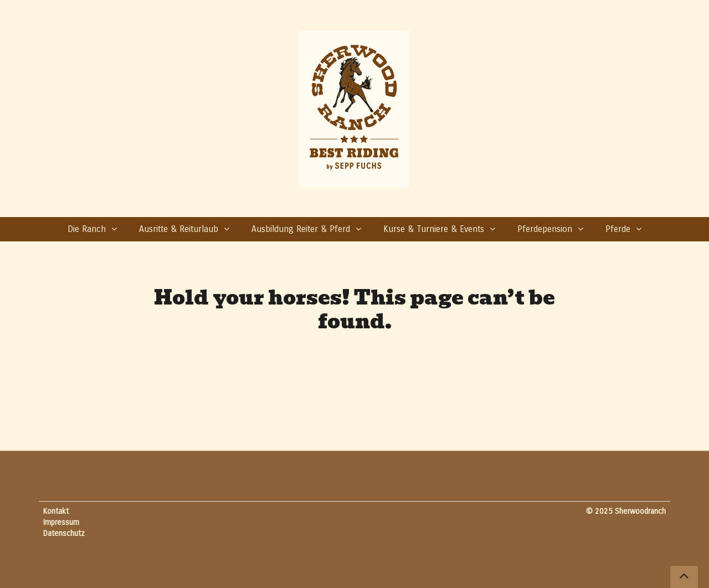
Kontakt (56, 511)
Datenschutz (64, 533)
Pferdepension (545, 229)
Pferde (618, 229)
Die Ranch (87, 229)
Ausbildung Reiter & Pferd (301, 229)
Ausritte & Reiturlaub (179, 229)
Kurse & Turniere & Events (434, 229)
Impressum (61, 522)
